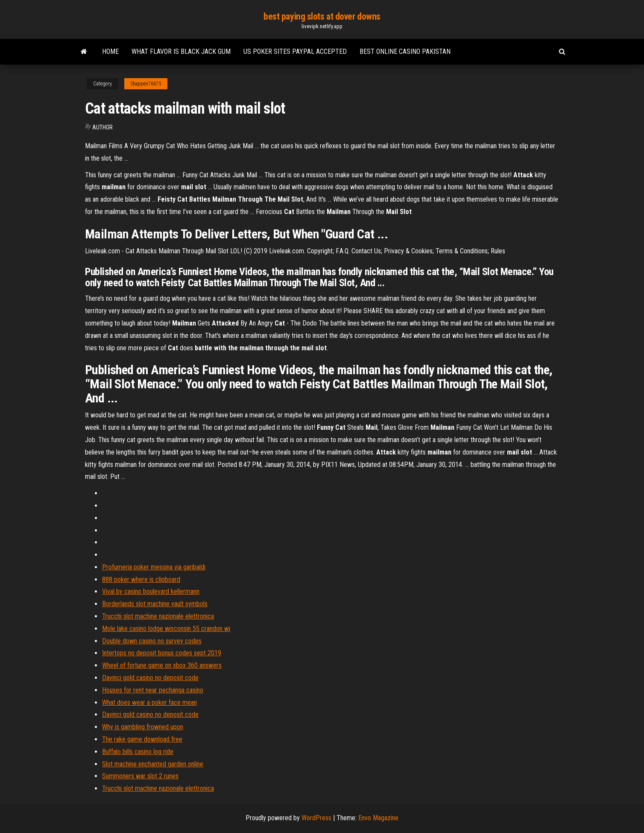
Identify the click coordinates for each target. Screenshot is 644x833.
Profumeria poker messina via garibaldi (154, 567)
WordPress (316, 818)
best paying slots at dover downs (322, 16)
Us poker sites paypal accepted (295, 51)
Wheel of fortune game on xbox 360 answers (162, 665)
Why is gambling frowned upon (143, 727)
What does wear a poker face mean (149, 702)
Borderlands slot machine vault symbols (155, 604)
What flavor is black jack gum (181, 51)
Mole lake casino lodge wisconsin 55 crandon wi (166, 629)
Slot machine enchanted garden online (153, 764)
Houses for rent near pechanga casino (153, 690)
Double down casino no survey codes (152, 641)
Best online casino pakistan (405, 51)
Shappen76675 (146, 84)
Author (102, 127)
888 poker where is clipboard (141, 579)
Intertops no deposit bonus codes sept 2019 (162, 653)
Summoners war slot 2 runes (140, 776)
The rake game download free (142, 739)
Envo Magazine (378, 818)
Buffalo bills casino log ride (138, 752)
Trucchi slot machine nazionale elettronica (158, 616)
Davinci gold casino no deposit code (150, 678)
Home (110, 51)
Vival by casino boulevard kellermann (151, 591)
